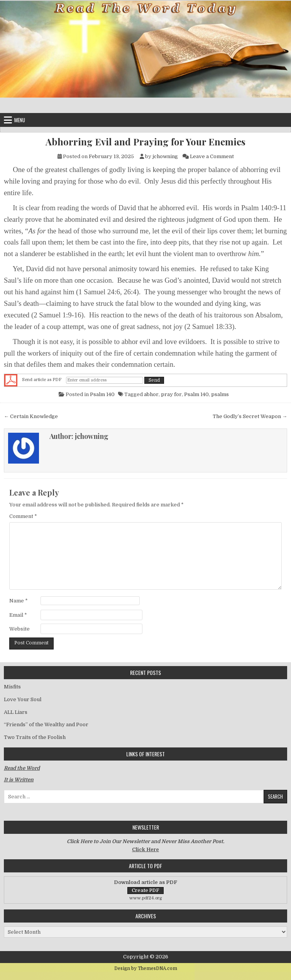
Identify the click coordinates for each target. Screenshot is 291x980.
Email (18, 615)
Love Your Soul (23, 699)
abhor (151, 394)
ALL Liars (16, 712)
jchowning (165, 156)
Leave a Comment (212, 156)
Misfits (12, 687)
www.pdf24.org (146, 898)
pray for (171, 394)
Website (19, 629)
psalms (220, 394)
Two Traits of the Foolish (35, 737)
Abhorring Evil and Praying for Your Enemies (145, 142)
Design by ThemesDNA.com (146, 968)
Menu (20, 120)
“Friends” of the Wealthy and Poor (46, 724)
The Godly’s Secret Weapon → (250, 416)
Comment (23, 516)
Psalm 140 (102, 394)
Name (19, 601)
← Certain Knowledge (31, 416)
